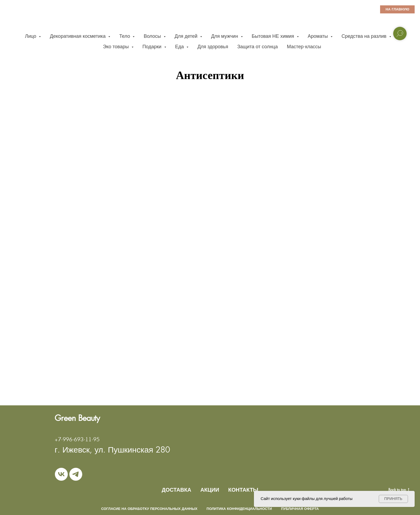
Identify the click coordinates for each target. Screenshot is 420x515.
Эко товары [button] (116, 47)
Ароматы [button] (318, 36)
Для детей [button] (187, 36)
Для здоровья (213, 47)
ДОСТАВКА (177, 490)
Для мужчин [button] (225, 36)
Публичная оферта (300, 509)
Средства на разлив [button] (365, 36)
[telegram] (76, 474)
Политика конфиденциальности (239, 509)
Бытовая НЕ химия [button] (274, 36)
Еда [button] (180, 47)
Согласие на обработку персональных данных (149, 509)
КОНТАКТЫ (243, 490)
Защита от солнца (258, 47)
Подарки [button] (153, 47)
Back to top (399, 490)
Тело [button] (125, 36)
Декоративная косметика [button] (78, 36)
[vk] (61, 474)
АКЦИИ (210, 490)
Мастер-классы (304, 47)
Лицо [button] (31, 36)
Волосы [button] (153, 36)
